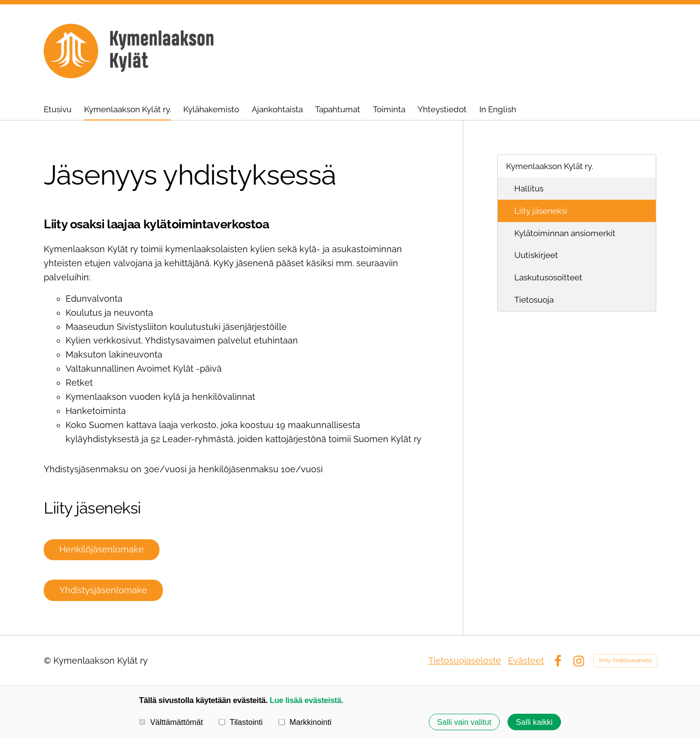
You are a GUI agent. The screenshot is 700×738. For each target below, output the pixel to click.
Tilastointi (241, 722)
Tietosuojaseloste (465, 661)
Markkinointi (305, 722)
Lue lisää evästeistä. (306, 700)
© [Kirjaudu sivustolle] (49, 661)
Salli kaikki (534, 722)
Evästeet (526, 661)
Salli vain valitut (464, 722)
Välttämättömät (171, 722)
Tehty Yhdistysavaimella (625, 661)
